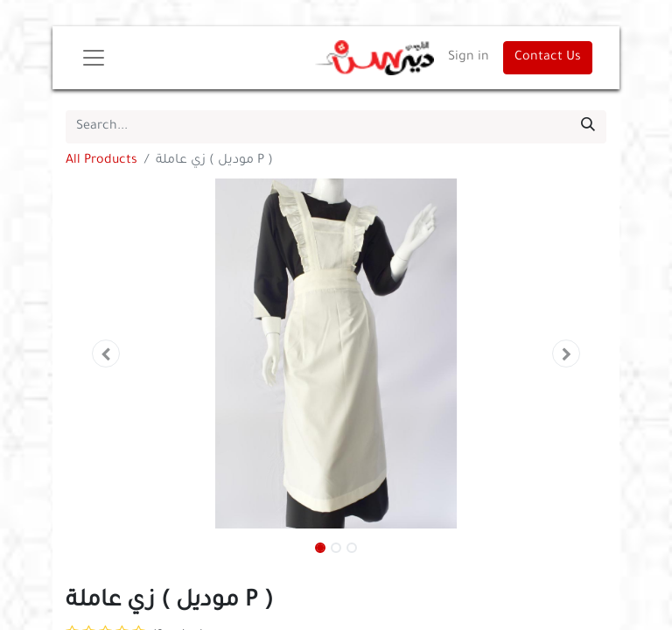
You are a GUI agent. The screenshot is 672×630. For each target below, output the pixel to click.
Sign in (469, 58)
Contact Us (548, 58)
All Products (101, 161)
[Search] (588, 127)
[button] (106, 353)
